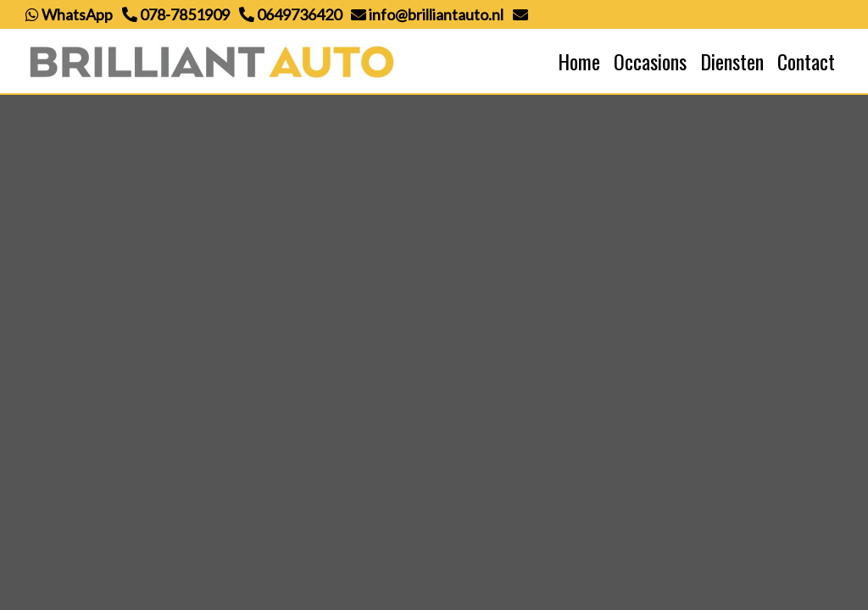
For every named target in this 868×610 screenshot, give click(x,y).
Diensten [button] (732, 61)
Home (579, 61)
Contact (806, 61)
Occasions (650, 61)
